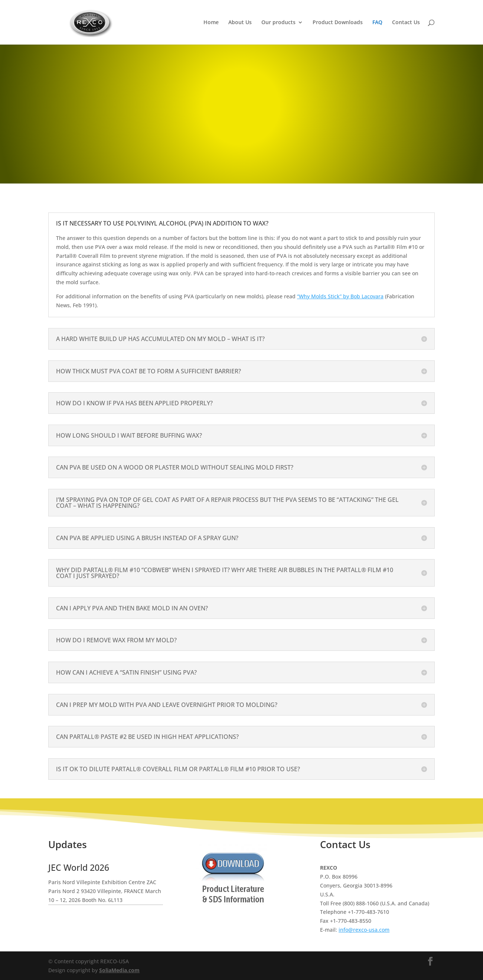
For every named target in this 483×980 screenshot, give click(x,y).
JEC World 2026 (79, 867)
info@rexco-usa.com (364, 930)
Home (211, 23)
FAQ (377, 23)
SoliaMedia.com (119, 970)
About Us (240, 23)
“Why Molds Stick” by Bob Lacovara (340, 296)
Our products (278, 23)
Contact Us (406, 23)
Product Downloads (338, 23)
